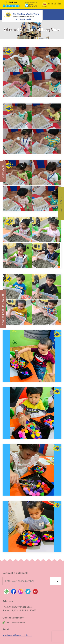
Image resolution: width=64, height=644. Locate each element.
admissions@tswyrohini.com (17, 635)
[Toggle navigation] (59, 14)
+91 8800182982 (14, 623)
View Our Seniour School (3, 309)
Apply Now (3, 171)
